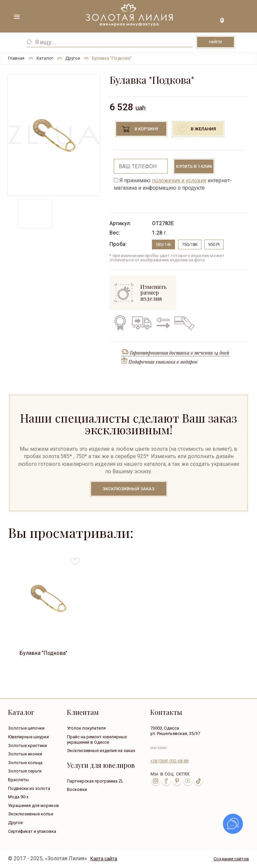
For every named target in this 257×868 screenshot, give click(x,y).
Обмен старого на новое (162, 323)
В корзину (146, 129)
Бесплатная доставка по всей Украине (142, 323)
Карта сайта (104, 859)
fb (166, 781)
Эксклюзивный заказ (128, 489)
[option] (54, 135)
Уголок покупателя (86, 728)
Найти (216, 42)
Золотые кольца (25, 763)
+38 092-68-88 (169, 761)
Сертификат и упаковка (32, 831)
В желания (203, 129)
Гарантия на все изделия (120, 323)
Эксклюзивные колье (31, 814)
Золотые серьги (25, 771)
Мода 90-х (18, 797)
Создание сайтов (231, 859)
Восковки (77, 789)
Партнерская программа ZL (95, 781)
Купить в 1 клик (194, 166)
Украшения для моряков (33, 805)
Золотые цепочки (26, 728)
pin (177, 781)
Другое (15, 823)
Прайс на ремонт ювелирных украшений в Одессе (97, 739)
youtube (188, 781)
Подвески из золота (29, 788)
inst (156, 781)
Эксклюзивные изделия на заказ (101, 751)
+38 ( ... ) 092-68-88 (240, 18)
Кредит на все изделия (184, 323)
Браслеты (18, 780)
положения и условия (179, 180)
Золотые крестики (27, 746)
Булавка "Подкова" (43, 653)
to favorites (75, 559)
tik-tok (198, 781)
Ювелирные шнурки (28, 737)
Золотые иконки (25, 754)
